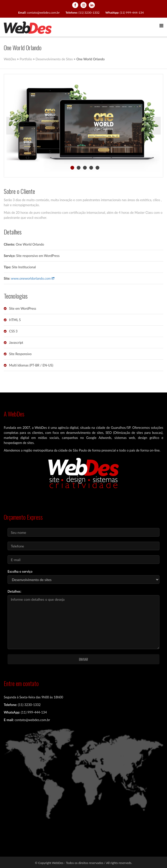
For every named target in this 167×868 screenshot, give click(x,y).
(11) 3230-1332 (83, 12)
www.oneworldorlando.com (33, 278)
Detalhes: (14, 591)
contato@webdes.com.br (39, 12)
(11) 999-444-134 (125, 12)
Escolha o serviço (20, 571)
